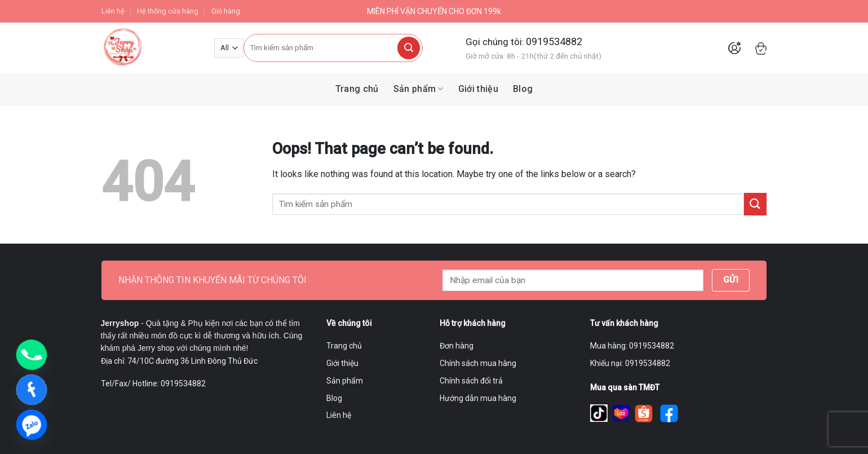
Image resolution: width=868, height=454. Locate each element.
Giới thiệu (478, 89)
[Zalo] (32, 425)
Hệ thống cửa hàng (168, 11)
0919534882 (554, 41)
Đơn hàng (457, 346)
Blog (523, 89)
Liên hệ (113, 11)
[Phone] (32, 355)
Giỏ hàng (226, 11)
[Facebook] (32, 390)
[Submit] (409, 48)
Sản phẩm (418, 89)
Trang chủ (357, 89)
